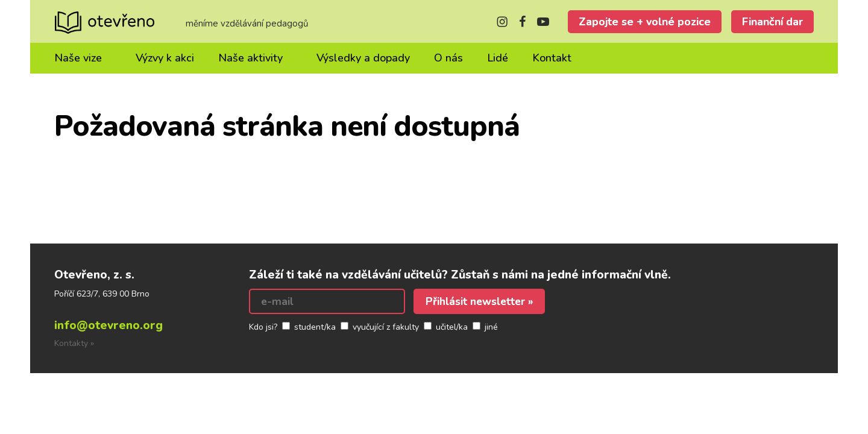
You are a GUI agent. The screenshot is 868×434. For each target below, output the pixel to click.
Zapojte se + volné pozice (645, 22)
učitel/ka (452, 327)
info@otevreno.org (108, 325)
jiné (491, 327)
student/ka (315, 327)
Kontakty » (74, 343)
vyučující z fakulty (386, 327)
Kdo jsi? (263, 327)
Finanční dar (772, 22)
